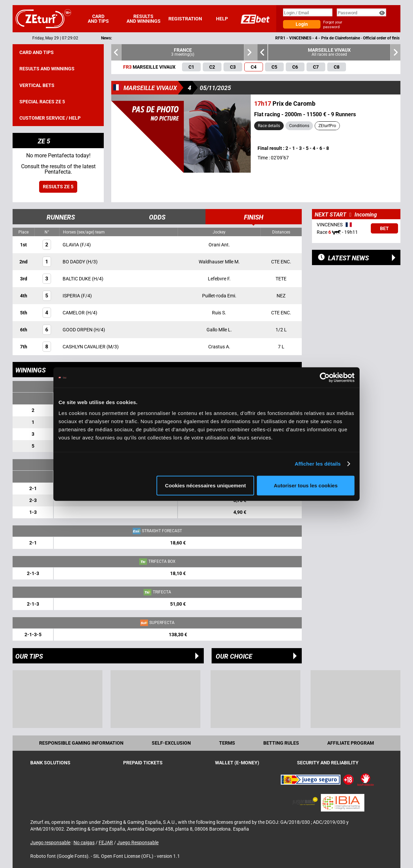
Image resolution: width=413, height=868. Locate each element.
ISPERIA (72, 296)
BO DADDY (74, 262)
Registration (185, 19)
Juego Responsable (138, 843)
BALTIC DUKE (77, 279)
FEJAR (106, 843)
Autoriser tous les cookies (306, 485)
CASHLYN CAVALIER (85, 347)
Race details (269, 126)
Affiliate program (351, 743)
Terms (227, 743)
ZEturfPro (327, 126)
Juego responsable (50, 843)
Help (222, 19)
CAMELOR (74, 313)
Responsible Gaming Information (81, 743)
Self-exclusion (171, 743)
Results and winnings (144, 19)
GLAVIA (71, 245)
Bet (384, 228)
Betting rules (281, 743)
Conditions (299, 126)
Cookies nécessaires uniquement (205, 485)
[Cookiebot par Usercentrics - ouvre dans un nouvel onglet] (325, 378)
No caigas (84, 843)
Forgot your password (333, 25)
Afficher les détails (318, 464)
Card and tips (98, 19)
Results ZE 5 (58, 187)
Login (302, 24)
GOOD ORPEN (78, 330)
